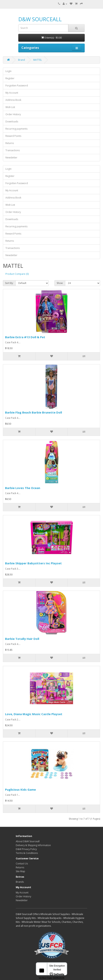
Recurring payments (16, 129)
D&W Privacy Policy (26, 849)
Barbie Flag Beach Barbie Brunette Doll (33, 412)
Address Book (13, 100)
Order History (13, 114)
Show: (60, 283)
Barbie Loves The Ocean (23, 488)
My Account (12, 93)
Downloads (12, 122)
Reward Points (13, 136)
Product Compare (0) (17, 274)
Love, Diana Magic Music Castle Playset (34, 714)
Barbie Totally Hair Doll (22, 639)
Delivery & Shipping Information (33, 845)
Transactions (13, 150)
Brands (20, 882)
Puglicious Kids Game (20, 789)
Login (8, 71)
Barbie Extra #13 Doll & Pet (25, 337)
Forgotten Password (17, 86)
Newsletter (11, 158)
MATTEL (38, 60)
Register (10, 78)
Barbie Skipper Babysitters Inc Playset (33, 563)
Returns (10, 143)
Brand (22, 60)
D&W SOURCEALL (40, 19)
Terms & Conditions (27, 853)
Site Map (20, 871)
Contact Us (22, 864)
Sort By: (9, 283)
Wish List (10, 107)
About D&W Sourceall (28, 841)
